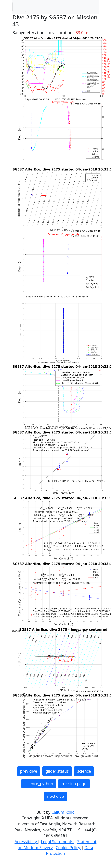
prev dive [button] (29, 771)
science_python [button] (39, 784)
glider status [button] (57, 771)
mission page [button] (74, 784)
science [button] (84, 771)
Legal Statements (57, 842)
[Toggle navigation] (19, 7)
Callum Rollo (63, 812)
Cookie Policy (68, 848)
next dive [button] (55, 796)
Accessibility (26, 842)
